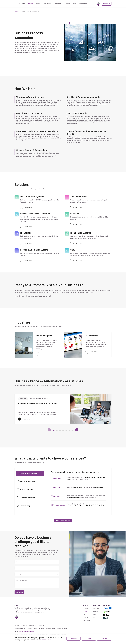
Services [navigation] (37, 4)
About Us (95, 611)
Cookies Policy (46, 640)
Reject (89, 639)
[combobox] (37, 574)
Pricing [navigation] (44, 4)
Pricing (85, 614)
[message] (37, 583)
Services (85, 611)
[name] (37, 562)
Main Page (96, 608)
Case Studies (86, 620)
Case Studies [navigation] (53, 4)
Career (95, 614)
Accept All (73, 639)
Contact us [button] (107, 4)
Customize (104, 639)
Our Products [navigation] (64, 4)
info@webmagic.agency (26, 632)
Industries (85, 608)
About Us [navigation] (74, 4)
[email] (37, 568)
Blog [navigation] (81, 4)
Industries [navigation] (28, 4)
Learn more (26, 207)
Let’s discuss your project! (63, 520)
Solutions (85, 617)
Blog (94, 617)
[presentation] (49, 430)
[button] (17, 12)
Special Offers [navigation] (89, 4)
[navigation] (16, 4)
